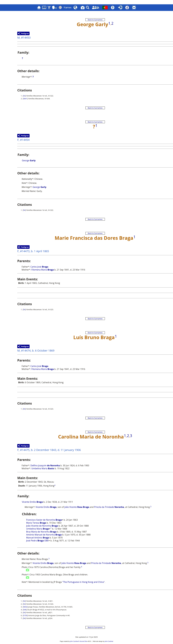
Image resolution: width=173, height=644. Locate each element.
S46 (25, 610)
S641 (25, 99)
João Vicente (77, 507)
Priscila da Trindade (109, 507)
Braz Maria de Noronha (41, 532)
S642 (25, 607)
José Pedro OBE (37, 541)
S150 (25, 615)
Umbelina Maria (43, 468)
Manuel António (38, 538)
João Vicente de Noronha (42, 526)
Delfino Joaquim (45, 465)
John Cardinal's (75, 641)
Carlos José (39, 267)
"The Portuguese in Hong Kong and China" (84, 582)
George (29, 160)
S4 (24, 96)
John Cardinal (109, 641)
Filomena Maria (43, 270)
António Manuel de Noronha (44, 535)
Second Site (83, 641)
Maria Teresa (36, 523)
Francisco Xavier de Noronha (44, 520)
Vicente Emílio (32, 502)
